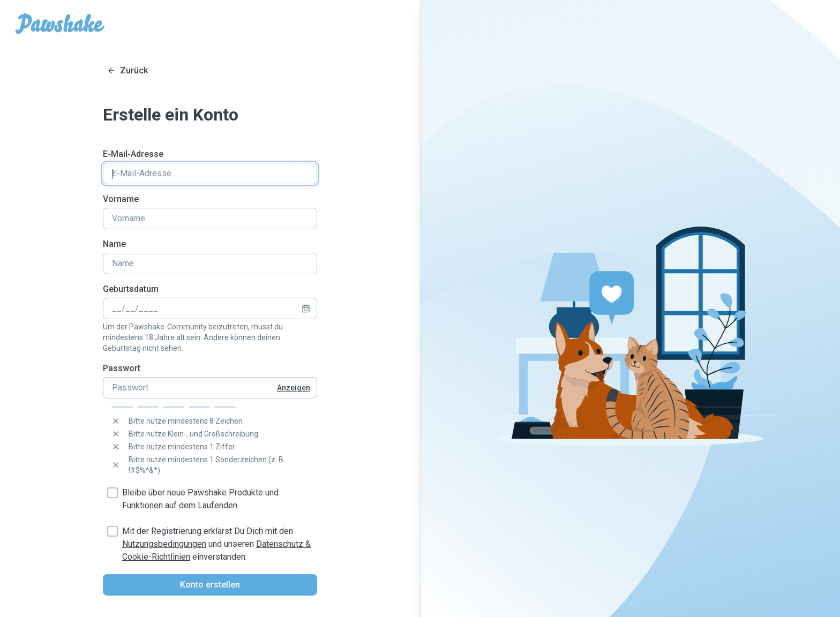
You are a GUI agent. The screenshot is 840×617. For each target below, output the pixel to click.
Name (114, 244)
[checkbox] (112, 493)
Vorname (121, 199)
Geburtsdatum (131, 289)
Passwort (122, 368)
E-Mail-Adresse (133, 154)
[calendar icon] (306, 308)
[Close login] (127, 71)
